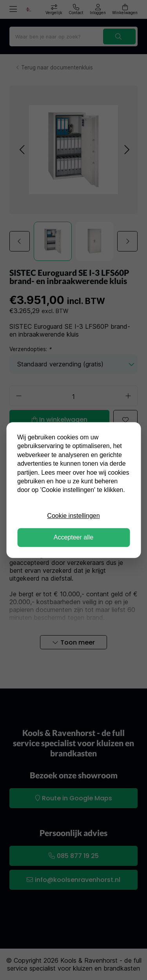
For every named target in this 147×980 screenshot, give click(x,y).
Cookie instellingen (73, 516)
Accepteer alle (73, 537)
